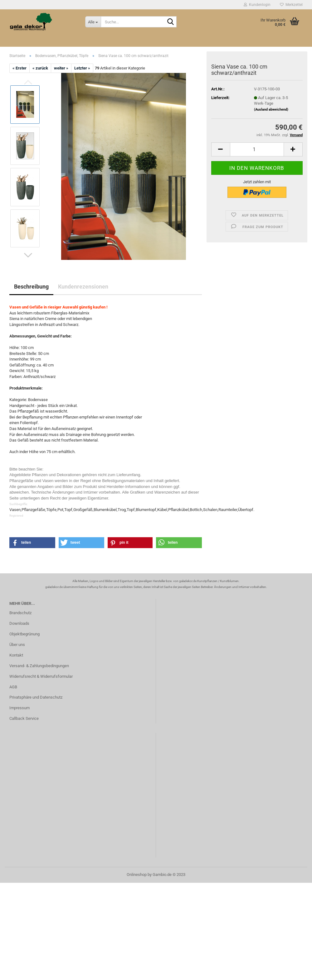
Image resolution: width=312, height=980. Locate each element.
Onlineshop (137, 875)
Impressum (19, 708)
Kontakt (16, 655)
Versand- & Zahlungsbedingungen (39, 666)
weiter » (61, 68)
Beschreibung (31, 287)
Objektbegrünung (24, 634)
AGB (13, 687)
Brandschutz (20, 613)
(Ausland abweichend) (271, 110)
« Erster (19, 68)
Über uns (17, 645)
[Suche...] (93, 22)
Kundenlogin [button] (257, 5)
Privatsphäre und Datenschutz (36, 697)
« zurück (40, 68)
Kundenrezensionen (83, 287)
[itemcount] (257, 149)
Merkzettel (291, 5)
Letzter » (82, 68)
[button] (28, 255)
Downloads (19, 623)
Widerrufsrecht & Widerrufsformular (41, 676)
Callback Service (24, 718)
